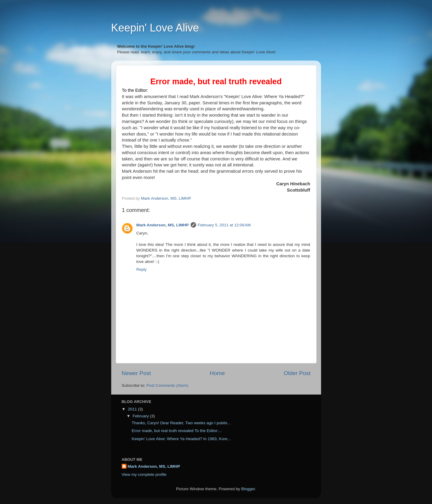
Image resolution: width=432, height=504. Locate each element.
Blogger (248, 489)
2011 (133, 409)
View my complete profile (144, 474)
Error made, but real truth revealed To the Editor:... (177, 431)
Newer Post (136, 373)
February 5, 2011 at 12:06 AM (224, 225)
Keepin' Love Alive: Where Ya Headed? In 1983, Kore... (181, 439)
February (142, 416)
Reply (142, 269)
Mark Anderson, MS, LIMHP (163, 225)
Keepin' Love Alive (155, 28)
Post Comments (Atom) (167, 385)
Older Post (297, 373)
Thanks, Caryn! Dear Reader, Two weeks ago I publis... (181, 423)
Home (217, 373)
